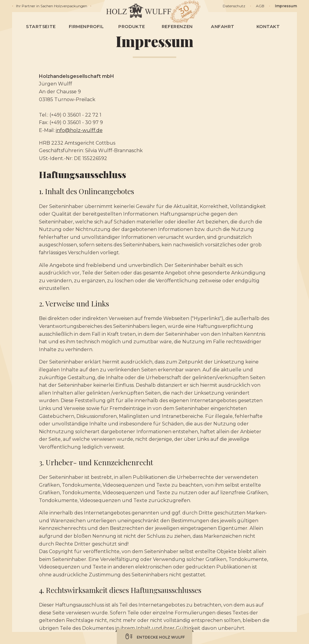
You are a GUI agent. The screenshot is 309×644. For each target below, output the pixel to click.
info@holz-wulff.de (79, 130)
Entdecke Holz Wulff (154, 636)
